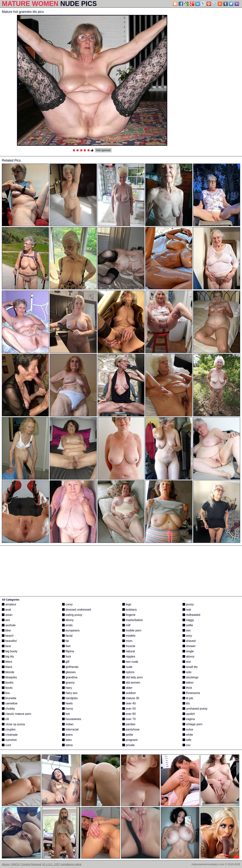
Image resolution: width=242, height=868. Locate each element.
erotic (67, 625)
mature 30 (131, 698)
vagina (189, 719)
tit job (188, 698)
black (7, 667)
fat (65, 641)
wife (187, 740)
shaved (189, 641)
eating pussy (72, 615)
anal (6, 610)
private (128, 745)
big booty (10, 651)
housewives (72, 719)
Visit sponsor (103, 150)
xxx (186, 745)
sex (187, 630)
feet (66, 646)
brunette (9, 698)
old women (131, 683)
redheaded (191, 615)
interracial (70, 729)
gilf (66, 662)
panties (129, 724)
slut (187, 662)
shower (189, 646)
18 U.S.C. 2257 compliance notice (62, 864)
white (188, 735)
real (187, 610)
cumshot (9, 740)
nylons (128, 672)
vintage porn (192, 724)
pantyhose (131, 729)
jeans (67, 735)
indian (68, 724)
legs (127, 604)
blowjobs (9, 677)
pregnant (130, 740)
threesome (191, 693)
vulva (188, 729)
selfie (188, 625)
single (188, 651)
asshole (9, 625)
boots (7, 688)
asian (7, 615)
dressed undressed (77, 610)
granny (68, 683)
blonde (8, 672)
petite (128, 735)
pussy (188, 604)
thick (187, 688)
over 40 (129, 703)
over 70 (129, 719)
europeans (71, 630)
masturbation (133, 620)
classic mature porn (16, 714)
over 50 (129, 709)
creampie (10, 735)
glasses (69, 672)
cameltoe (10, 703)
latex (67, 740)
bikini (7, 662)
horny (67, 709)
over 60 (129, 714)
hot (66, 714)
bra (6, 693)
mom (127, 641)
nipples (129, 656)
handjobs (70, 698)
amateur (9, 604)
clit (5, 719)
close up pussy (13, 724)
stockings (190, 677)
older (127, 688)
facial (67, 636)
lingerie (129, 615)
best (6, 646)
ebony (68, 620)
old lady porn (133, 677)
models (129, 636)
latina (67, 745)
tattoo (188, 683)
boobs (8, 683)
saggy (188, 620)
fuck (67, 656)
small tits (190, 667)
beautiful (9, 641)
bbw (6, 630)
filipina (68, 651)
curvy (67, 604)
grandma (70, 677)
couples (9, 729)
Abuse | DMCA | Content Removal (22, 864)
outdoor (129, 693)
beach (8, 636)
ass (6, 620)
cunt (6, 745)
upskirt (189, 714)
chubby (8, 709)
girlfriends (70, 667)
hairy (67, 688)
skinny (188, 656)
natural (129, 651)
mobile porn (132, 630)
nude (127, 667)
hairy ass (70, 693)
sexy (187, 636)
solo (187, 672)
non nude (130, 662)
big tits (8, 656)
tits (186, 703)
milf (126, 625)
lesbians (129, 610)
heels (67, 703)
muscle (129, 646)
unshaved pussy (195, 709)
